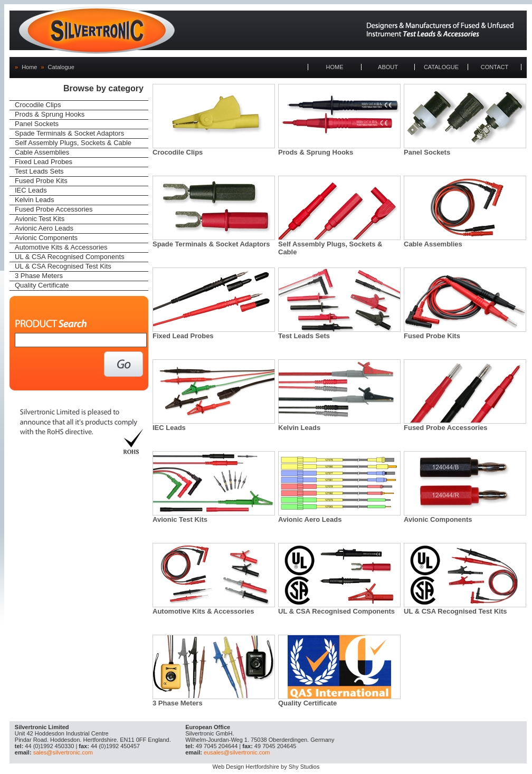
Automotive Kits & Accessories (61, 247)
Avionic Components (46, 238)
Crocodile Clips (38, 105)
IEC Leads (31, 190)
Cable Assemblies (42, 152)
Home (29, 67)
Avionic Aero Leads (44, 228)
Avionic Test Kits (40, 219)
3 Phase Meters (39, 276)
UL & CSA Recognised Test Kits (63, 266)
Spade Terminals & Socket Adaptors (69, 133)
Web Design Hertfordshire (246, 767)
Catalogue (61, 67)
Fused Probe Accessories (54, 209)
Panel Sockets (37, 124)
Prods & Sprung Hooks (50, 114)
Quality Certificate (42, 285)
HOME (335, 67)
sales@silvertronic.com (63, 752)
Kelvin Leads (34, 200)
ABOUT (388, 67)
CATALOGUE (441, 67)
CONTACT (495, 67)
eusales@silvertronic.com (237, 752)
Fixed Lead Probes (44, 162)
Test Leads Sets (39, 171)
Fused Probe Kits (41, 181)
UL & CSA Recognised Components (70, 257)
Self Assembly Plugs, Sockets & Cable (73, 143)
